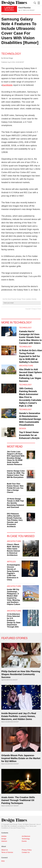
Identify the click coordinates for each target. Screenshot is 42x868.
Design (22, 429)
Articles (11, 562)
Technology (11, 54)
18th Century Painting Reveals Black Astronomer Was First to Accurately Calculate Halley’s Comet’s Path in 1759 (30, 397)
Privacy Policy (21, 828)
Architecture (26, 366)
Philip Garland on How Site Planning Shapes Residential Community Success (21, 674)
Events (24, 841)
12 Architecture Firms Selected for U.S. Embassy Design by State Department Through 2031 (14, 620)
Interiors (4, 841)
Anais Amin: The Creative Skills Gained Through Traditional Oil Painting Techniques (18, 800)
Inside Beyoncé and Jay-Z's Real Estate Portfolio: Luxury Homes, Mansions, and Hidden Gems (19, 716)
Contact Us (26, 852)
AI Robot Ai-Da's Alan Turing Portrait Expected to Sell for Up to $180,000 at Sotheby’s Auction (30, 356)
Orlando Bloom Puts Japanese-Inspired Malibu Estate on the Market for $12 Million (21, 758)
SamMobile (8, 85)
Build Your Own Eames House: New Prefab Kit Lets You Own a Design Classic (15, 488)
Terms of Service (7, 852)
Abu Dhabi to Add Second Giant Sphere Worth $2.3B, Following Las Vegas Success (30, 375)
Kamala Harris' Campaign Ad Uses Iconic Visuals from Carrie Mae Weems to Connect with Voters (30, 337)
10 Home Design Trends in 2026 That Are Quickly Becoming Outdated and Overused (15, 503)
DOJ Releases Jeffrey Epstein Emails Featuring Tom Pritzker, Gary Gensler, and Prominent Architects (15, 520)
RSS (3, 861)
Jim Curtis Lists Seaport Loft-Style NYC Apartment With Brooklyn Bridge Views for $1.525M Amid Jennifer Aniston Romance (16, 458)
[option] (30, 9)
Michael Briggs (8, 58)
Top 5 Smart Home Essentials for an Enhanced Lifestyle (29, 435)
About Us (5, 850)
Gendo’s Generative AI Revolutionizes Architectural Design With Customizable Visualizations (30, 419)
